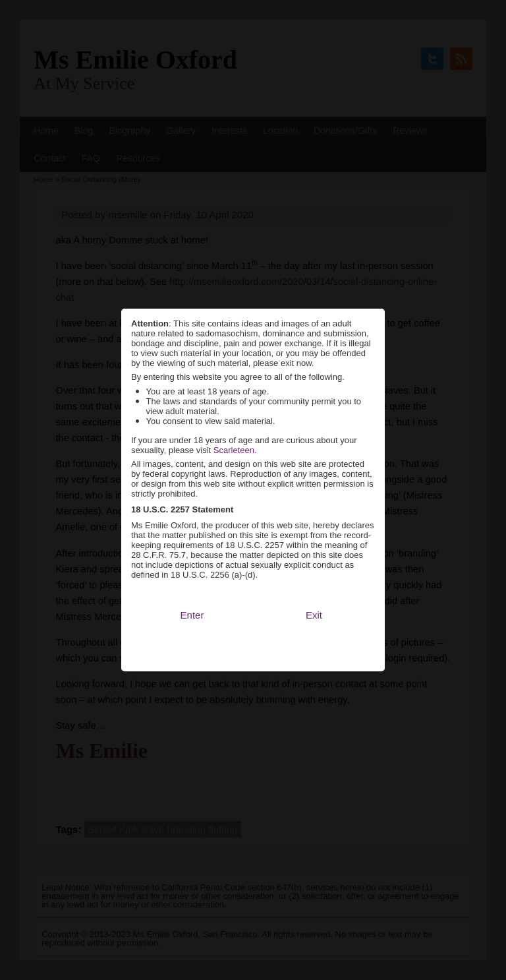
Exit (314, 594)
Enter (192, 594)
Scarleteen (234, 429)
